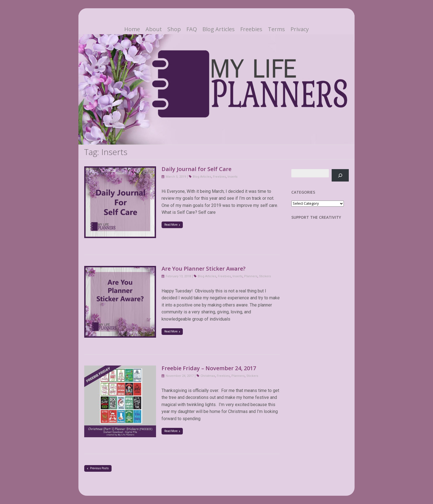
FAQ (192, 29)
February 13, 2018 (178, 276)
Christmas (208, 376)
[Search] (340, 175)
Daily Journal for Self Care (196, 169)
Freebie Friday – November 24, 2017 (209, 368)
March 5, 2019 (176, 177)
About (154, 29)
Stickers (265, 276)
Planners (251, 276)
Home (132, 29)
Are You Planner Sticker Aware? (204, 269)
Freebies (251, 29)
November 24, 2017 (180, 376)
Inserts (233, 177)
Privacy (300, 29)
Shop (174, 29)
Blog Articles (219, 29)
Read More (172, 225)
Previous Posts (98, 468)
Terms (276, 29)
